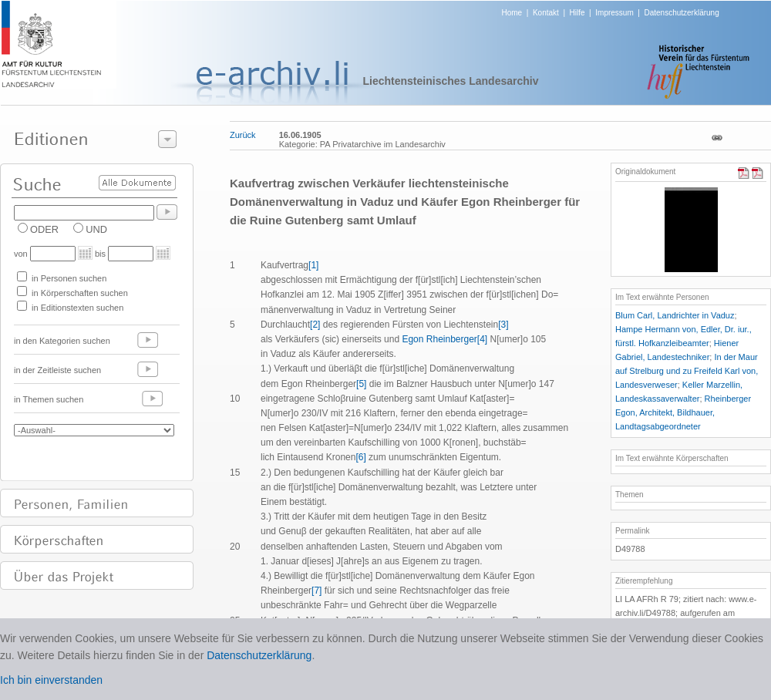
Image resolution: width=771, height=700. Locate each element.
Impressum (614, 13)
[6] (360, 457)
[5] (361, 384)
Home (512, 13)
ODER (44, 229)
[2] (315, 325)
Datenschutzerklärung (681, 13)
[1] (313, 265)
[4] (482, 339)
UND (96, 229)
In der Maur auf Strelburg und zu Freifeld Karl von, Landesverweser (687, 371)
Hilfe (577, 13)
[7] (316, 591)
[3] (503, 325)
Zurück (243, 135)
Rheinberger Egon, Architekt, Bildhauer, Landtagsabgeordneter (683, 412)
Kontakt (546, 13)
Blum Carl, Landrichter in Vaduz (675, 315)
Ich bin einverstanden (51, 680)
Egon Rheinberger (438, 339)
